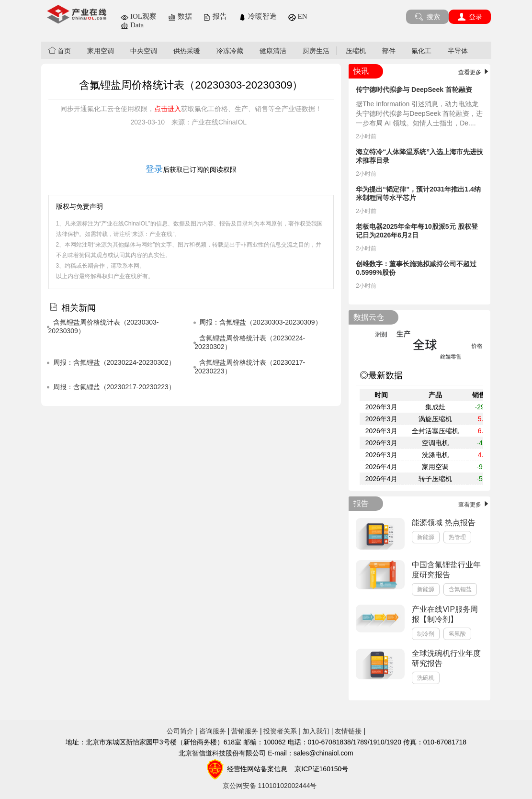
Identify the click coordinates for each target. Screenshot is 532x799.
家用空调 (101, 51)
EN (298, 16)
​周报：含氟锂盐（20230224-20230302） (114, 362)
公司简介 (180, 731)
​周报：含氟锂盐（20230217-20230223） (114, 387)
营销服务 (245, 731)
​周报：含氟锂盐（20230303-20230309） (260, 322)
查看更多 (474, 72)
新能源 (426, 537)
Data (132, 25)
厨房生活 (316, 51)
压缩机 (356, 51)
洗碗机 (426, 678)
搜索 (427, 17)
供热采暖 (187, 51)
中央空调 (144, 51)
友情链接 (348, 731)
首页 (60, 51)
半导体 (458, 51)
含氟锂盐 (460, 589)
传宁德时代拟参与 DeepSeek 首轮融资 (414, 90)
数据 (180, 16)
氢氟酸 (457, 634)
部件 (389, 51)
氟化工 (421, 51)
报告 (215, 16)
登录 (470, 17)
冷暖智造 (258, 16)
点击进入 (168, 109)
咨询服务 (213, 731)
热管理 (457, 537)
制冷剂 (426, 634)
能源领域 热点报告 (443, 523)
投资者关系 (280, 731)
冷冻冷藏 (230, 51)
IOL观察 (139, 16)
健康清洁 (273, 51)
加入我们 (316, 731)
